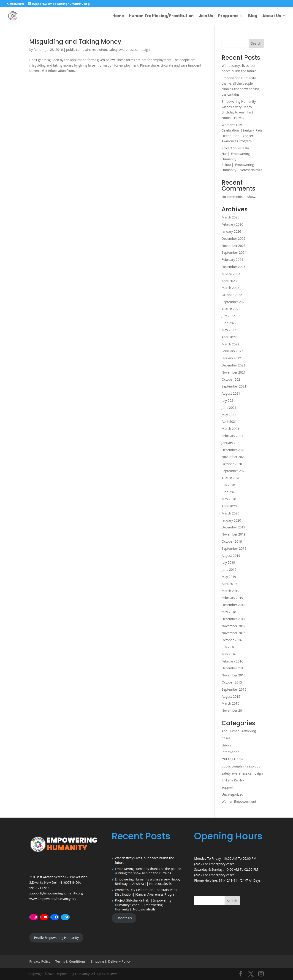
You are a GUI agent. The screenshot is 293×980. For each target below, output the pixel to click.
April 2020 (229, 506)
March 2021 (230, 429)
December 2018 (233, 605)
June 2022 (229, 323)
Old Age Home (232, 759)
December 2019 (233, 527)
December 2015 (233, 668)
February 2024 (232, 260)
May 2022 (229, 330)
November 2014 (234, 710)
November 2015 (234, 675)
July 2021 (228, 400)
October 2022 (232, 295)
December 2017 (233, 619)
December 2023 (233, 267)
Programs (228, 17)
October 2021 (232, 379)
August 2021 (231, 393)
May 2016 (229, 654)
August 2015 (231, 696)
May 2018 (229, 612)
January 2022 (231, 358)
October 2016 (232, 640)
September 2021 (234, 386)
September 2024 (234, 252)
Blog (253, 17)
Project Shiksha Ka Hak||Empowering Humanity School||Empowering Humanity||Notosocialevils (143, 905)
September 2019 (234, 548)
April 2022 (229, 337)
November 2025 (234, 246)
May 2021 (229, 415)
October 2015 (232, 682)
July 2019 (228, 562)
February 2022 (232, 351)
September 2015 (234, 689)
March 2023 (230, 288)
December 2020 (233, 450)
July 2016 (228, 647)
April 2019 (229, 584)
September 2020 (234, 471)
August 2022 (231, 309)
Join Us (206, 17)
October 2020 (232, 464)
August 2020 (231, 478)
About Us (272, 17)
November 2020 (234, 457)
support (228, 787)
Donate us (124, 918)
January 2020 (231, 520)
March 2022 (230, 344)
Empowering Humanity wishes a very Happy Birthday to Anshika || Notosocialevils (148, 882)
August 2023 (231, 274)
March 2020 (230, 513)
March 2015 (230, 703)
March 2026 (230, 217)
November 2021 (234, 372)
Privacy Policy (40, 961)
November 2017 (234, 626)
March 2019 (230, 591)
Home (118, 17)
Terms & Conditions (71, 961)
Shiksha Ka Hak (233, 780)
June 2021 (229, 408)
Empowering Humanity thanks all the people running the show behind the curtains (148, 871)
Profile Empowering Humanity (56, 938)
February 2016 (232, 661)
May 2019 (229, 577)
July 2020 (228, 485)
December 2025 (233, 238)
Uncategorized (232, 794)
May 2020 (229, 499)
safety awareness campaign (129, 50)
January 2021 (231, 443)
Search (256, 43)
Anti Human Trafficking (239, 731)
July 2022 (228, 316)
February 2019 (232, 598)
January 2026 (231, 231)
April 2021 (229, 421)
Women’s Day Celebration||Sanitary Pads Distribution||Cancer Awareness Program (146, 892)
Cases (226, 738)
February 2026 (232, 224)
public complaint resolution (87, 50)
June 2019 (229, 569)
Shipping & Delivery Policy (111, 961)
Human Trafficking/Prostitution (161, 17)
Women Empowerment (239, 801)
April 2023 (229, 281)
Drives (226, 745)
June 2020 (229, 492)
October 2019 (232, 541)
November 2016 (234, 633)
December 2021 (233, 365)
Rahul (38, 50)
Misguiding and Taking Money (75, 42)
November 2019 (234, 534)
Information (231, 752)
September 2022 (234, 302)
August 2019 (231, 556)
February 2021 (232, 436)
